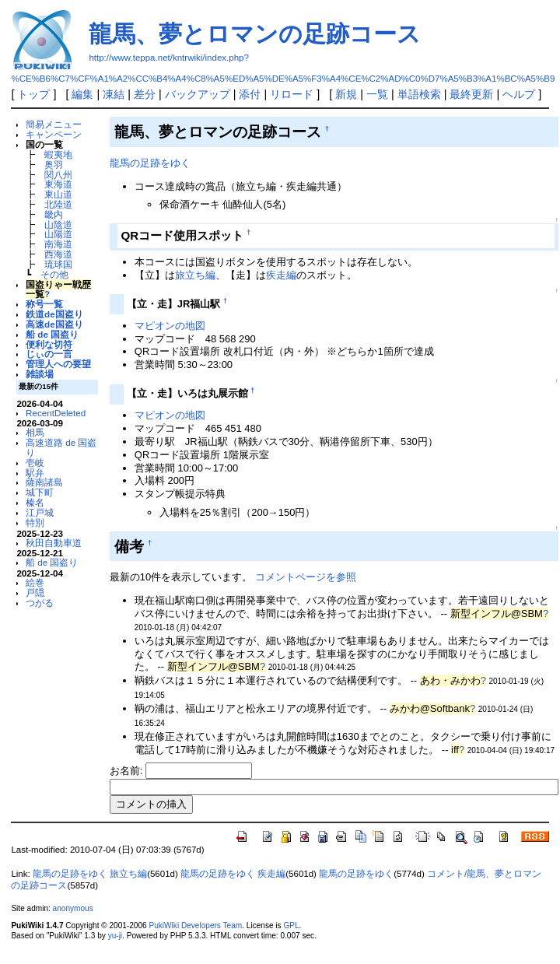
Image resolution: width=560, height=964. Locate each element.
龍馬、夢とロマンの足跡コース (255, 34)
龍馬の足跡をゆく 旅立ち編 (90, 874)
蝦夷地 (58, 154)
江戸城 (40, 512)
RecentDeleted (56, 413)
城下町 (40, 492)
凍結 (114, 94)
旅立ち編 (195, 275)
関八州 (58, 175)
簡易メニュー (54, 124)
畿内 (54, 214)
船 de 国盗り (52, 334)
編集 (82, 94)
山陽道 (58, 234)
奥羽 (54, 165)
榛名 (35, 502)
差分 (145, 94)
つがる (40, 603)
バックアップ (198, 94)
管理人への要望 (58, 364)
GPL (291, 925)
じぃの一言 (49, 354)
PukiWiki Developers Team (196, 925)
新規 (346, 94)
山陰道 (58, 224)
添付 (250, 94)
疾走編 (281, 275)
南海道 (58, 244)
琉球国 (58, 264)
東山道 (58, 194)
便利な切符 (49, 344)
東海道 (58, 184)
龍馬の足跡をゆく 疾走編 (233, 874)
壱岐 (35, 463)
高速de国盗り (54, 324)
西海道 (58, 254)
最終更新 (471, 94)
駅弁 (35, 473)
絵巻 (35, 582)
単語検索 (419, 94)
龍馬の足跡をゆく (150, 163)
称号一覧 (44, 304)
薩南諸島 (44, 482)
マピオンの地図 (170, 326)
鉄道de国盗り (54, 314)
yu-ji (115, 936)
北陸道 (58, 204)
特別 (35, 522)
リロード (292, 94)
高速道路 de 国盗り (61, 447)
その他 (54, 274)
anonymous (73, 908)
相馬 (35, 432)
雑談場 (40, 374)
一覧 (377, 94)
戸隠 (35, 592)
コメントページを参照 (306, 577)
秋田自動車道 (54, 543)
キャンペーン (54, 134)
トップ (33, 94)
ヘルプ (519, 94)
